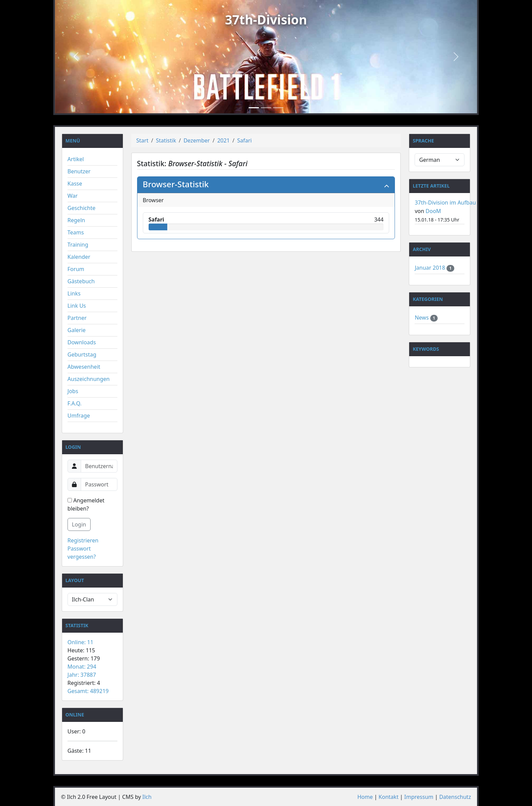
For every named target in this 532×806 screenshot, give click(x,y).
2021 (223, 140)
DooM (433, 211)
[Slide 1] (254, 108)
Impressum (419, 797)
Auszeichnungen (89, 379)
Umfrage (79, 416)
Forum (76, 269)
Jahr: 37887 (82, 675)
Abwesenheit (84, 367)
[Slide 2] (266, 108)
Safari (244, 140)
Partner (77, 318)
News (422, 318)
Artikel (76, 159)
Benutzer (79, 171)
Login (79, 524)
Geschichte (81, 208)
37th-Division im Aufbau (445, 203)
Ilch (147, 797)
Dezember (197, 140)
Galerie (77, 330)
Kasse (75, 184)
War (73, 196)
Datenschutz (455, 797)
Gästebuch (81, 281)
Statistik (166, 140)
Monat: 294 (82, 667)
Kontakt (389, 797)
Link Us (77, 306)
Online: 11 (80, 642)
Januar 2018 (431, 268)
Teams (76, 232)
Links (74, 293)
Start (142, 140)
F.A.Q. (75, 403)
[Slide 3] (278, 108)
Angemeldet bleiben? (86, 504)
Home (365, 797)
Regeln (76, 220)
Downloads (82, 342)
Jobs (73, 391)
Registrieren (83, 540)
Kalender (79, 257)
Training (78, 245)
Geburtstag (82, 354)
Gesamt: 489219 (88, 691)
